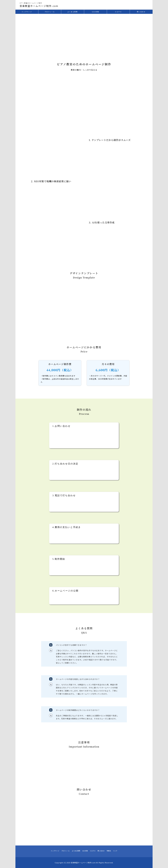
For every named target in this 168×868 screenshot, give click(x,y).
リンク (115, 851)
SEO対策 (85, 851)
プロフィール (65, 851)
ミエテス (93, 851)
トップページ (55, 851)
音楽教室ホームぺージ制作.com (39, 6)
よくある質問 (76, 851)
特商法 (109, 851)
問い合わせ (101, 851)
